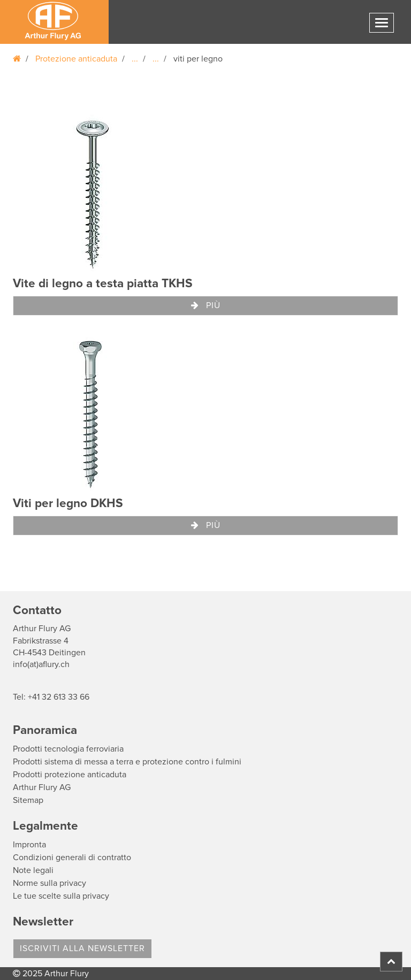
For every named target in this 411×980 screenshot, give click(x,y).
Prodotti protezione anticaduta (70, 775)
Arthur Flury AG (42, 787)
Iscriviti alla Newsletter (82, 948)
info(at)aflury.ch (41, 664)
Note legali (33, 870)
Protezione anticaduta (76, 59)
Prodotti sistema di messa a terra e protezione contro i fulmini (127, 762)
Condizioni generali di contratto (72, 857)
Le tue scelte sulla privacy (61, 896)
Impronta (29, 845)
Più (206, 305)
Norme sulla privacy (50, 883)
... (135, 59)
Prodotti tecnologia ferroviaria (68, 749)
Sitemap (28, 800)
